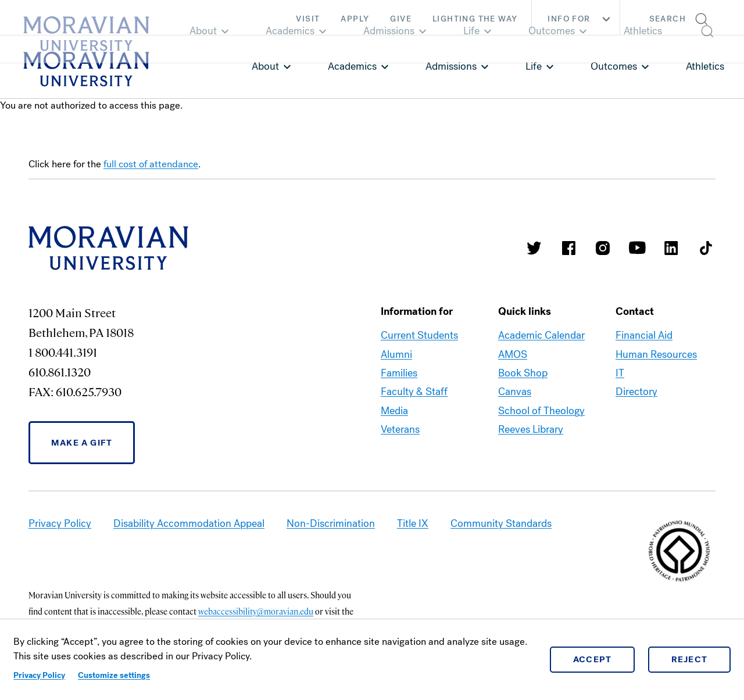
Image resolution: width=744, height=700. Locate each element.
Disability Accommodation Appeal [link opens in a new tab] (189, 523)
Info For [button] (580, 19)
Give (401, 19)
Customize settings (114, 675)
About (265, 66)
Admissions (451, 66)
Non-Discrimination (331, 523)
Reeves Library (531, 429)
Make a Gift (82, 443)
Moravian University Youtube (637, 248)
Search (668, 19)
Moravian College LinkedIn (671, 248)
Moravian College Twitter (534, 248)
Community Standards (501, 523)
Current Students (419, 335)
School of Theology (541, 411)
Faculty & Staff (414, 392)
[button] (682, 17)
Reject (690, 659)
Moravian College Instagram (603, 248)
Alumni (396, 354)
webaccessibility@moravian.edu (256, 611)
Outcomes (614, 66)
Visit (308, 19)
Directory (636, 392)
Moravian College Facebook (568, 248)
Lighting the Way (475, 19)
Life (534, 66)
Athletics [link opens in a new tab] (705, 66)
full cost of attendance (151, 164)
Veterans (400, 429)
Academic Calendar (541, 335)
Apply (355, 19)
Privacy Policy (39, 675)
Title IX (413, 523)
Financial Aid (644, 335)
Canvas (515, 392)
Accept (593, 659)
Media (394, 411)
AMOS (513, 354)
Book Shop (523, 373)
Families (399, 373)
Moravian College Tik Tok (706, 248)
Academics (352, 66)
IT (620, 373)
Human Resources (656, 354)
